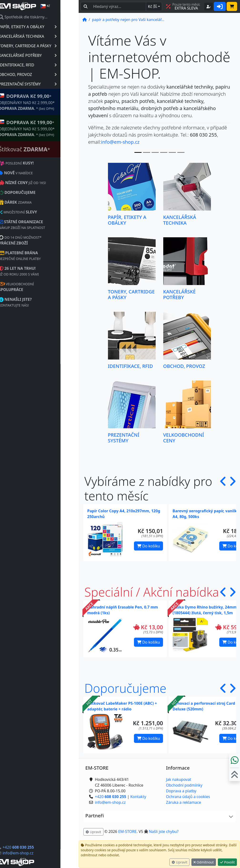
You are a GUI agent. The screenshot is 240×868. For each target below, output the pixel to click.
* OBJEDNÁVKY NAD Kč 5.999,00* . (45, 128)
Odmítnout (204, 862)
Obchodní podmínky (184, 785)
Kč (153, 6)
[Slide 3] (164, 152)
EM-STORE (127, 831)
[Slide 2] (155, 152)
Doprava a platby (181, 791)
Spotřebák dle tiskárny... (41, 17)
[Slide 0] (138, 152)
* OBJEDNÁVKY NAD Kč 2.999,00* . (45, 102)
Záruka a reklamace (184, 802)
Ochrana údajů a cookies (188, 797)
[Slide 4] (172, 152)
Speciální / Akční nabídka (152, 592)
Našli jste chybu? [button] (164, 831)
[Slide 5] (181, 152)
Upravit (179, 862)
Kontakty (138, 797)
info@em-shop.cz (36, 853)
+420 (36, 847)
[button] (223, 489)
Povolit (227, 862)
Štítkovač (43, 149)
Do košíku (148, 546)
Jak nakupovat (179, 779)
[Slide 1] (147, 152)
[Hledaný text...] (118, 6)
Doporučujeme (125, 688)
